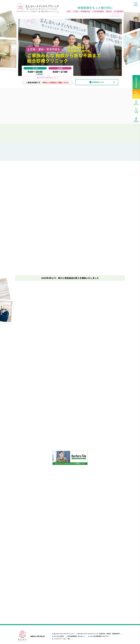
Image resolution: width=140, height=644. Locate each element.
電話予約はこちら (136, 94)
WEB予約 (136, 83)
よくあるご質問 (136, 112)
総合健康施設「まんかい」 (77, 636)
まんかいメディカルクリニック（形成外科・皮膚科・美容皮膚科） (100, 634)
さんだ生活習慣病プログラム (100, 636)
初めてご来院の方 (136, 121)
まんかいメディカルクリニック (64, 634)
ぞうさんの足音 (59, 636)
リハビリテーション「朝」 (63, 639)
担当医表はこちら (98, 82)
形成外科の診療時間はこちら (48, 78)
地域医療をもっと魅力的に (95, 8)
